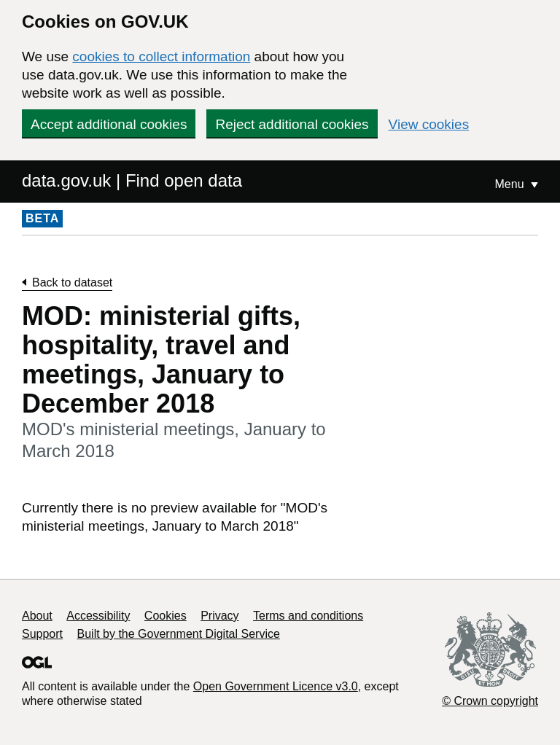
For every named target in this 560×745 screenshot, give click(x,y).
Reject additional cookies (292, 124)
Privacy (219, 616)
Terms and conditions (308, 616)
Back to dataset (72, 282)
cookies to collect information (161, 56)
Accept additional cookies (109, 124)
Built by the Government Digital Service (179, 634)
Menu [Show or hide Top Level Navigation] (511, 184)
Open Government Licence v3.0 (276, 686)
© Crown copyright (490, 701)
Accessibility (98, 616)
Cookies (166, 616)
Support (42, 634)
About (37, 616)
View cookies (429, 124)
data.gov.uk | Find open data (132, 180)
